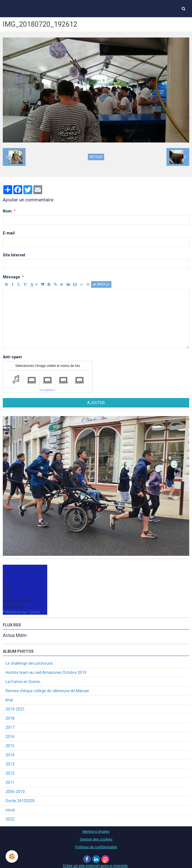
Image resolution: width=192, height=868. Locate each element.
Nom (7, 211)
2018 (10, 718)
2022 (10, 819)
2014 (10, 755)
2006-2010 (15, 792)
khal (9, 700)
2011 (10, 782)
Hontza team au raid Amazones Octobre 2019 (46, 672)
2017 (10, 727)
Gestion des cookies (96, 839)
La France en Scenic (23, 682)
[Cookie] (12, 856)
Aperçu (101, 284)
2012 (10, 773)
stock (10, 810)
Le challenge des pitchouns (29, 663)
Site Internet (14, 255)
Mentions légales (96, 831)
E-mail (9, 233)
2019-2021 (15, 709)
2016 (10, 737)
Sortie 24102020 (20, 801)
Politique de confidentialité (96, 847)
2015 (10, 746)
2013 (10, 764)
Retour (96, 157)
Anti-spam (12, 357)
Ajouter (96, 403)
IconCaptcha (47, 390)
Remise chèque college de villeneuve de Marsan (47, 691)
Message (11, 277)
